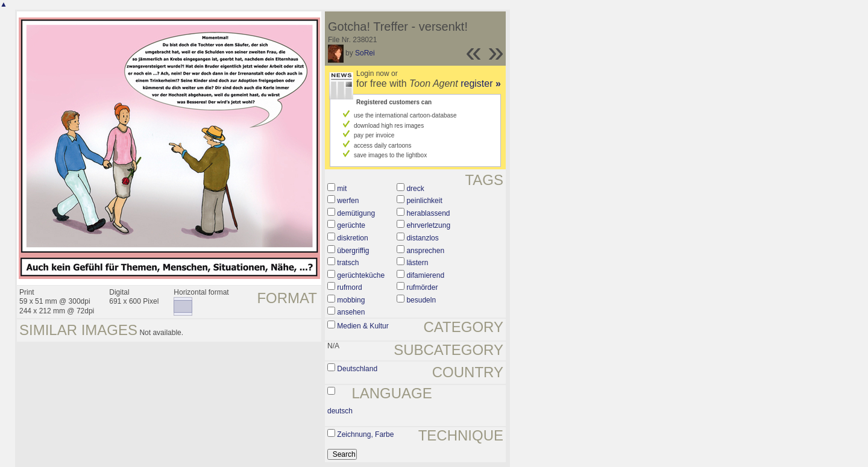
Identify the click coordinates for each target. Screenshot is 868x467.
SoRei (365, 53)
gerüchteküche (361, 275)
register (481, 83)
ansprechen (425, 251)
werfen (348, 201)
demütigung (356, 213)
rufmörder (422, 287)
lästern (417, 263)
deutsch (340, 411)
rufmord (349, 287)
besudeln (421, 300)
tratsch (348, 263)
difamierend (425, 275)
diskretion (352, 238)
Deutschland (357, 369)
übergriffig (353, 251)
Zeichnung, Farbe (365, 434)
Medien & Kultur (363, 326)
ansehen (351, 312)
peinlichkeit (424, 201)
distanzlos (422, 238)
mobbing (351, 300)
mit (342, 189)
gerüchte (351, 225)
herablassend (428, 213)
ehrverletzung (428, 225)
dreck (415, 189)
